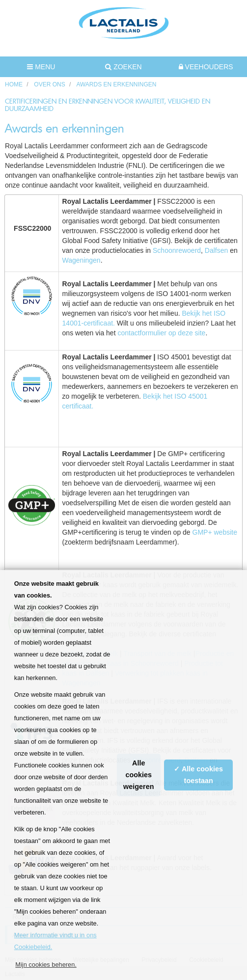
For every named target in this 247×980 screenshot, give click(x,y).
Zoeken (123, 67)
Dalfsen (217, 250)
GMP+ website (215, 532)
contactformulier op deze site (161, 333)
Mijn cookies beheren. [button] (46, 965)
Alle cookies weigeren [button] (138, 775)
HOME (14, 84)
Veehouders (206, 67)
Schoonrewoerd (177, 250)
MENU (41, 67)
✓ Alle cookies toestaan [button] (198, 775)
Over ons (49, 84)
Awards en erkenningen (116, 84)
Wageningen (82, 260)
